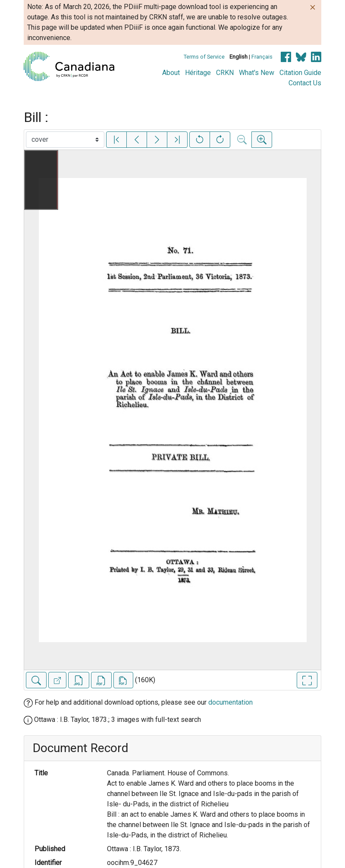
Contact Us (305, 83)
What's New (257, 73)
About (171, 73)
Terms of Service (204, 57)
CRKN (225, 73)
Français (262, 57)
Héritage (198, 73)
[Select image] (65, 140)
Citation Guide (300, 73)
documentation (231, 702)
